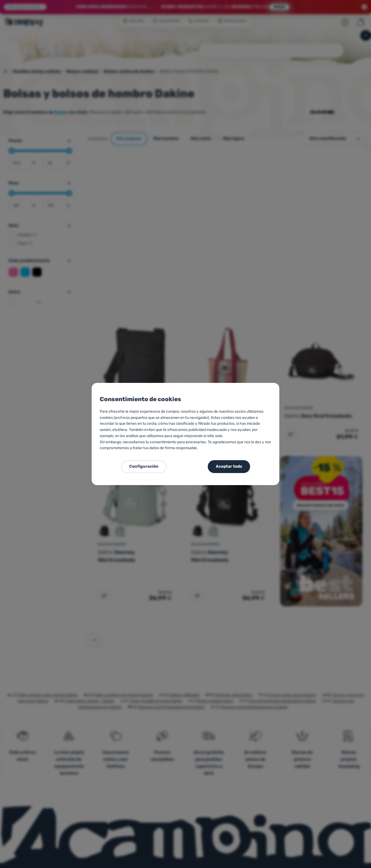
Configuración (144, 466)
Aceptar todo (229, 466)
